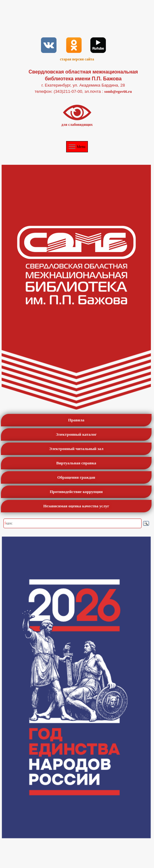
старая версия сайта (77, 59)
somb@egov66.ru (118, 92)
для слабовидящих (77, 125)
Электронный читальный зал (76, 449)
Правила (76, 420)
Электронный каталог (76, 434)
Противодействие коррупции (76, 492)
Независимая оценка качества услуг (76, 506)
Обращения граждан (76, 477)
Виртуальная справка (76, 463)
